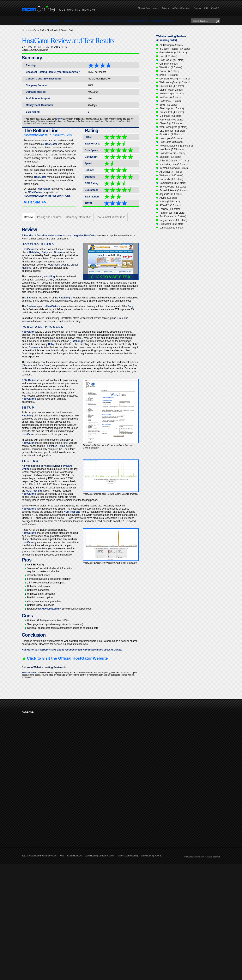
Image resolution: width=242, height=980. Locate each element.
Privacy (165, 8)
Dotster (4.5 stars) (169, 71)
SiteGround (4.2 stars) (172, 86)
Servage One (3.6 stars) (173, 187)
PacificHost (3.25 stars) (172, 213)
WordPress (54, 265)
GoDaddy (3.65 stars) (171, 179)
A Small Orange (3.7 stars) (174, 161)
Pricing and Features (49, 217)
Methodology (144, 8)
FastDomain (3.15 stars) (173, 216)
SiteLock (27, 365)
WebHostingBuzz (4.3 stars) (175, 82)
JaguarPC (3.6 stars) (171, 194)
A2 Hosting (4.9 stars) (171, 45)
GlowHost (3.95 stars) (171, 135)
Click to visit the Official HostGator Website (67, 658)
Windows (27, 321)
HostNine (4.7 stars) (171, 101)
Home (24, 30)
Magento (27, 268)
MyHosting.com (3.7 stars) (174, 164)
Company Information (79, 217)
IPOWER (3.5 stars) (170, 205)
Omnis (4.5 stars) (169, 64)
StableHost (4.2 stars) (171, 90)
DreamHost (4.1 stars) (172, 112)
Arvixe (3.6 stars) (169, 198)
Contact (197, 8)
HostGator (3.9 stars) (171, 142)
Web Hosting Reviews (76, 21)
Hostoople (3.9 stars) (171, 138)
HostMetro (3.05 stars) (172, 224)
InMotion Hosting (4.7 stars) (175, 49)
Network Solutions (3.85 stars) (176, 146)
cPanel (64, 443)
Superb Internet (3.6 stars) (174, 190)
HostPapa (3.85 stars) (172, 149)
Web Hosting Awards (162, 21)
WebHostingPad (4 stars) (173, 127)
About (156, 8)
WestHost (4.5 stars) (171, 67)
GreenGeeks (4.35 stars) (173, 53)
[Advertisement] (49, 777)
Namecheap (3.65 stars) (173, 183)
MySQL (52, 280)
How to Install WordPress (111, 217)
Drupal (74, 265)
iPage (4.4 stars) (169, 75)
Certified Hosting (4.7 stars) (175, 79)
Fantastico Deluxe (55, 446)
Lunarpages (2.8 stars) (172, 228)
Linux (120, 318)
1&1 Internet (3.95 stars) (173, 131)
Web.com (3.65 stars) (171, 176)
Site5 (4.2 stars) (168, 105)
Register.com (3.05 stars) (173, 220)
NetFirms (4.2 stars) (170, 97)
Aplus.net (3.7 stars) (171, 172)
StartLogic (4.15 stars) (172, 108)
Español (215, 8)
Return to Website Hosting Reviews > (44, 667)
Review (28, 217)
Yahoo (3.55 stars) (170, 202)
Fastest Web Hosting (136, 21)
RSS (206, 8)
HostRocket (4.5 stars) (172, 60)
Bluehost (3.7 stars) (170, 157)
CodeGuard (44, 365)
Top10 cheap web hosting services (42, 21)
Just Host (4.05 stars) (171, 120)
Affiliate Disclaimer (181, 8)
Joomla (65, 265)
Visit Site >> (35, 202)
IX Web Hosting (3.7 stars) (174, 168)
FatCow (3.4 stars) (170, 209)
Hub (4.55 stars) (168, 56)
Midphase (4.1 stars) (171, 116)
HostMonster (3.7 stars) (172, 153)
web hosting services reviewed (44, 466)
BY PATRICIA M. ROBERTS (45, 47)
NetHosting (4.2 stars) (172, 94)
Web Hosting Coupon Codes (106, 21)
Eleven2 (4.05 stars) (171, 123)
